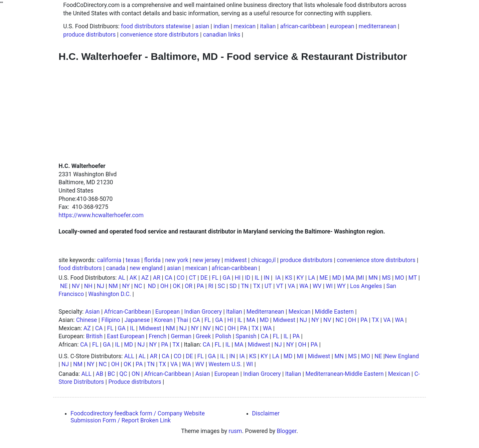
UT (268, 286)
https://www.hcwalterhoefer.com (101, 215)
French (158, 336)
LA (312, 278)
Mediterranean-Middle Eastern (344, 374)
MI (361, 278)
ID (247, 278)
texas (133, 260)
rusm (235, 431)
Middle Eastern (334, 312)
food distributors (80, 268)
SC (222, 286)
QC (123, 374)
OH (164, 286)
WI (329, 286)
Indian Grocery (203, 312)
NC (138, 286)
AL (122, 278)
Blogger (287, 431)
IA (278, 278)
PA (200, 286)
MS (386, 278)
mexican (244, 26)
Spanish (246, 336)
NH (88, 286)
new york (177, 260)
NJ (100, 286)
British (94, 336)
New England (402, 356)
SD (233, 286)
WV (317, 286)
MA (350, 278)
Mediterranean (265, 312)
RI (211, 286)
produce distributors (89, 35)
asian (202, 26)
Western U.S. (225, 364)
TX (257, 286)
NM (113, 286)
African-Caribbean (128, 312)
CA (168, 278)
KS (289, 278)
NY (126, 286)
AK (133, 278)
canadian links (222, 35)
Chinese (87, 320)
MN (373, 278)
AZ (145, 278)
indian (221, 26)
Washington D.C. (110, 294)
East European (126, 336)
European (168, 312)
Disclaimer (266, 413)
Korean (163, 320)
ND (152, 286)
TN (245, 286)
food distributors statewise (156, 26)
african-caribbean (303, 26)
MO (399, 278)
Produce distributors (135, 382)
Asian (92, 312)
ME (323, 278)
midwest (236, 260)
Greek (203, 336)
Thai (182, 320)
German (181, 336)
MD (337, 278)
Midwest (284, 320)
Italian (234, 312)
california (109, 260)
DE (204, 278)
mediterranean (378, 26)
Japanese (137, 320)
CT (193, 278)
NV (76, 286)
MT (413, 278)
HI (238, 278)
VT (280, 286)
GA (226, 278)
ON (136, 374)
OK (176, 286)
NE (64, 286)
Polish (223, 336)
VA (291, 286)
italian (268, 26)
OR (189, 286)
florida (152, 260)
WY (341, 286)
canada (116, 268)
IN (267, 278)
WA (304, 286)
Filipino (111, 320)
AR (157, 278)
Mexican (299, 312)
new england (146, 268)
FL (215, 278)
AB (99, 374)
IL (257, 278)
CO (181, 278)
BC (111, 374)
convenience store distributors (159, 35)
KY (300, 278)
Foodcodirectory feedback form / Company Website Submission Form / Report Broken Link (138, 417)
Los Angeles (366, 286)
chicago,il (263, 260)
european (342, 26)
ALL (129, 356)
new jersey (206, 260)
